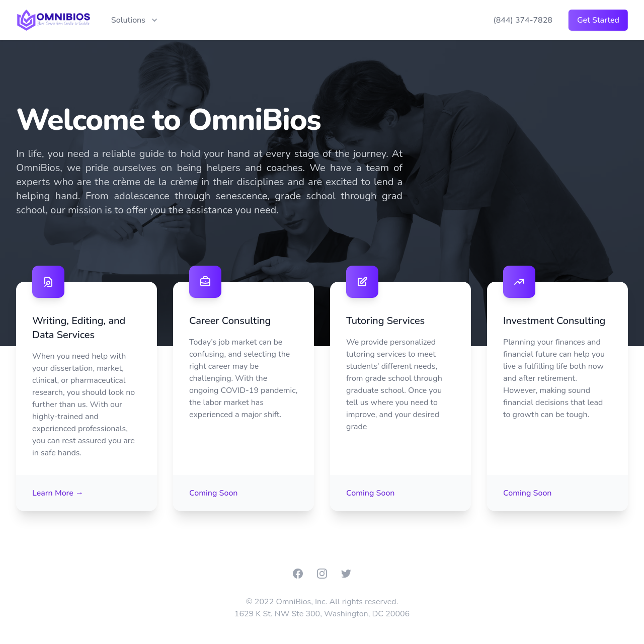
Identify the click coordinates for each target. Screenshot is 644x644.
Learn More (58, 493)
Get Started (598, 20)
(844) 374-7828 (522, 20)
